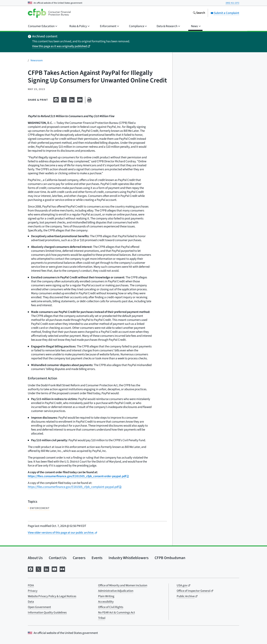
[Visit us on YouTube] (54, 569)
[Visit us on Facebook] (31, 569)
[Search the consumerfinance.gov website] (199, 13)
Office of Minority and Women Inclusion (123, 585)
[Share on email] (80, 99)
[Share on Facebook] (56, 99)
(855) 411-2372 (232, 3)
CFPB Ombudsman (170, 558)
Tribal (102, 618)
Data (31, 602)
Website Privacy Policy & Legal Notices (52, 596)
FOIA (31, 585)
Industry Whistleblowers (129, 558)
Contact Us (58, 558)
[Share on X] (64, 99)
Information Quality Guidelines (47, 613)
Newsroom (37, 60)
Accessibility (106, 602)
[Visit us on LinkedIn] (46, 569)
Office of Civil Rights (111, 607)
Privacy (33, 591)
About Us (35, 558)
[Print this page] (89, 100)
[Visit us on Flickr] (62, 569)
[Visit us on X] (38, 569)
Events (97, 558)
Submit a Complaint (225, 13)
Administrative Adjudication (116, 591)
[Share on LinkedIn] (72, 99)
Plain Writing (106, 596)
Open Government (39, 607)
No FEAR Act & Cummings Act (117, 613)
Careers (79, 558)
